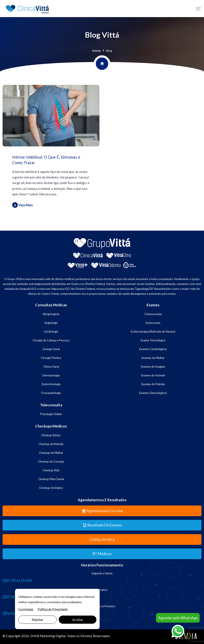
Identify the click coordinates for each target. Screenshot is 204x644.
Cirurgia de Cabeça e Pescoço (51, 340)
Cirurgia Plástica (51, 358)
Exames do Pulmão (153, 384)
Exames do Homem (153, 375)
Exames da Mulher (153, 358)
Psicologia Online (51, 414)
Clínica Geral (51, 367)
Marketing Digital (53, 636)
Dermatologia (51, 375)
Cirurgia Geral (51, 349)
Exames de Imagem (153, 367)
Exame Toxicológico (153, 340)
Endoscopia (153, 323)
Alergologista (51, 314)
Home (96, 51)
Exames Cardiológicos (153, 349)
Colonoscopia (153, 314)
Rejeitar (37, 620)
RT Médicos (102, 554)
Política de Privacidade (53, 609)
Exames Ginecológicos (153, 393)
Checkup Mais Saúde (51, 479)
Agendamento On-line (103, 511)
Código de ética (102, 539)
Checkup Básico (51, 435)
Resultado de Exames (103, 525)
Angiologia (51, 323)
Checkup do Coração (51, 461)
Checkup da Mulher (51, 453)
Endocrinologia (51, 384)
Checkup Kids (51, 470)
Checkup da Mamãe (51, 444)
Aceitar (78, 620)
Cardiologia (51, 332)
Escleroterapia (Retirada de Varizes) (153, 332)
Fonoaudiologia (51, 393)
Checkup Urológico (51, 488)
